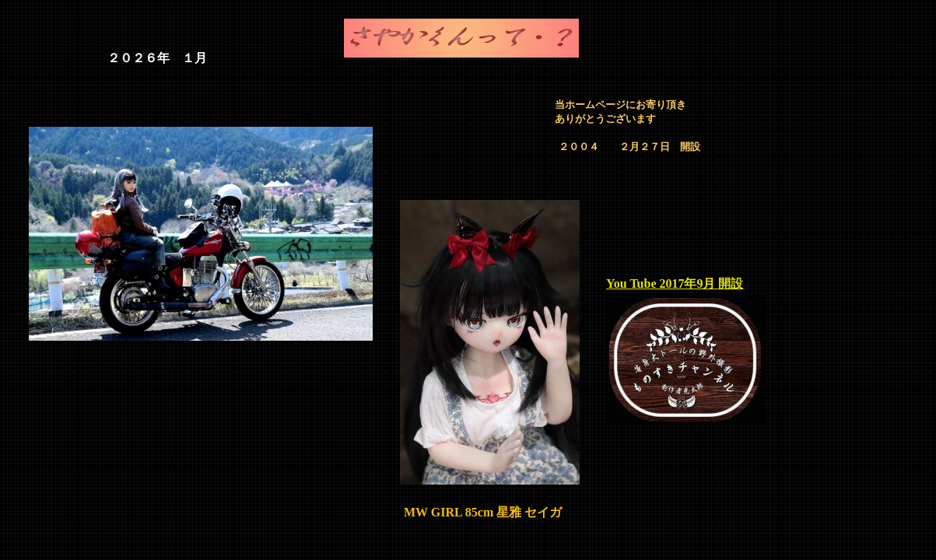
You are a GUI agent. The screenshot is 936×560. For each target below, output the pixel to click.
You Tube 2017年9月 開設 (675, 283)
